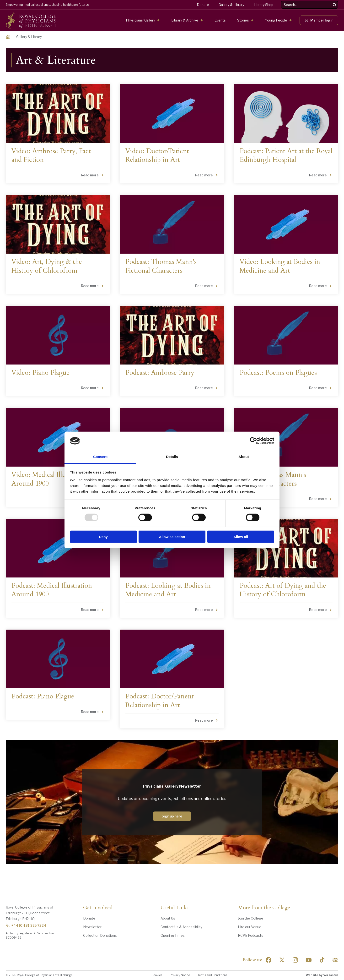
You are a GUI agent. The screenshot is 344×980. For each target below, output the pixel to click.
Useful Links (175, 908)
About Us (168, 918)
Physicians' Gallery (140, 20)
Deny (103, 536)
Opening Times (173, 935)
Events (220, 20)
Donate (203, 5)
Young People (276, 20)
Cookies (157, 975)
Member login (319, 20)
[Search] (334, 5)
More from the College (264, 908)
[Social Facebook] (269, 960)
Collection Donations (100, 935)
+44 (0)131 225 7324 (26, 925)
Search (281, 1)
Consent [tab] (100, 457)
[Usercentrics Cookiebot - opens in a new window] (253, 441)
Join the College (251, 918)
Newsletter (92, 927)
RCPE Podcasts (251, 935)
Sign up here (172, 816)
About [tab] (244, 457)
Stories (243, 20)
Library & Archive (185, 20)
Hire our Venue (250, 927)
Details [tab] (172, 457)
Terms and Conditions (212, 975)
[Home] (8, 37)
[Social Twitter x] (282, 960)
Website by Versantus (322, 975)
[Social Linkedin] (295, 960)
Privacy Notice (180, 975)
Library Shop (263, 5)
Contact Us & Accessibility (181, 927)
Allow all (241, 536)
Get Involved (98, 908)
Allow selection (172, 536)
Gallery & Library (231, 5)
